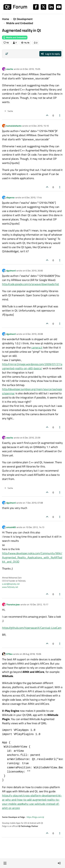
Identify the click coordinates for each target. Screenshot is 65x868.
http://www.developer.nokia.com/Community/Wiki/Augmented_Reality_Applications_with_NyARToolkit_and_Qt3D (32, 557)
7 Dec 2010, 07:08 (34, 503)
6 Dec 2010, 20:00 (34, 271)
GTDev (9, 654)
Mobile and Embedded (15, 37)
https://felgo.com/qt (35, 817)
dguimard (11, 271)
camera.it (37, 347)
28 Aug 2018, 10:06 (32, 654)
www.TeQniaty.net (10, 587)
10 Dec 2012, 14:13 (35, 527)
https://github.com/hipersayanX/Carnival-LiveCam (32, 628)
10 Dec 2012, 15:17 (39, 604)
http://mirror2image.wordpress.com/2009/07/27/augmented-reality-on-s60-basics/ (32, 366)
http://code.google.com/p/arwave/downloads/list (31, 284)
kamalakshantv (14, 126)
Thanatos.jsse (13, 604)
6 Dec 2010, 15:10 (40, 126)
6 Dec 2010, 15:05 (32, 69)
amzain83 (11, 527)
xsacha (10, 69)
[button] (5, 863)
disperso (10, 197)
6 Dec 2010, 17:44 (33, 197)
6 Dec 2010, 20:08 (34, 334)
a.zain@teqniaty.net (11, 584)
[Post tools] (60, 115)
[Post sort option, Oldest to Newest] (7, 54)
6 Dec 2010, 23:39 (32, 438)
